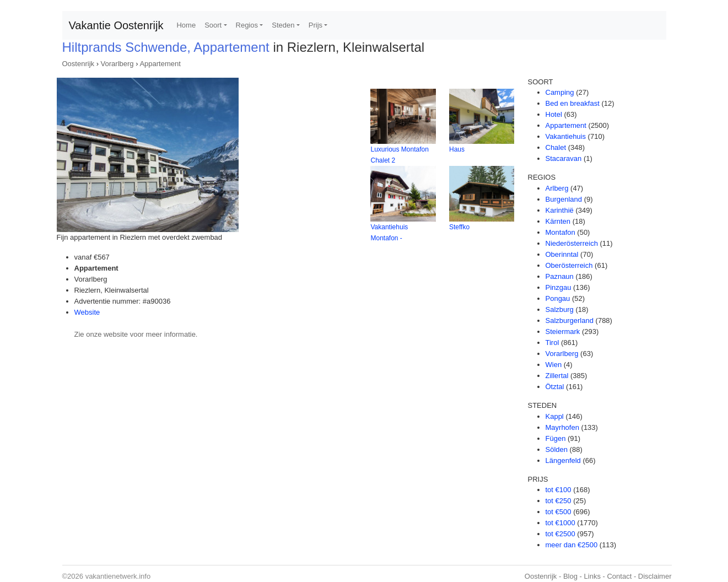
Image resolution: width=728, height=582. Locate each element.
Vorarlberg (117, 64)
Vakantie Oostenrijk (116, 25)
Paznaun (560, 276)
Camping (560, 92)
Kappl (555, 416)
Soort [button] (213, 25)
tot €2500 (560, 534)
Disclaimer (655, 576)
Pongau (558, 298)
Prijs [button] (316, 25)
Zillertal (557, 376)
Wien (554, 365)
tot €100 (559, 490)
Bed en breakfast (573, 103)
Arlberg (557, 188)
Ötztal (555, 387)
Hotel (554, 114)
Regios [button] (247, 25)
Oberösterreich (569, 265)
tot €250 (559, 501)
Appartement (160, 64)
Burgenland (564, 199)
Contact (619, 576)
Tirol (552, 343)
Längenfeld (563, 460)
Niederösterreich (572, 243)
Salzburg (560, 309)
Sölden (557, 449)
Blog (570, 576)
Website (87, 312)
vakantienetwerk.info (118, 576)
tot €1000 (560, 523)
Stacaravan (564, 158)
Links (592, 576)
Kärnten (558, 221)
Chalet (556, 147)
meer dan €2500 (572, 545)
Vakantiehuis (566, 136)
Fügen (556, 438)
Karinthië (560, 210)
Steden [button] (283, 25)
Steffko (459, 227)
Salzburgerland (570, 320)
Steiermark (563, 332)
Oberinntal (562, 254)
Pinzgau (559, 287)
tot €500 (559, 512)
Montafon (560, 232)
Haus (457, 149)
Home (186, 25)
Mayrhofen (562, 427)
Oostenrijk (79, 64)
